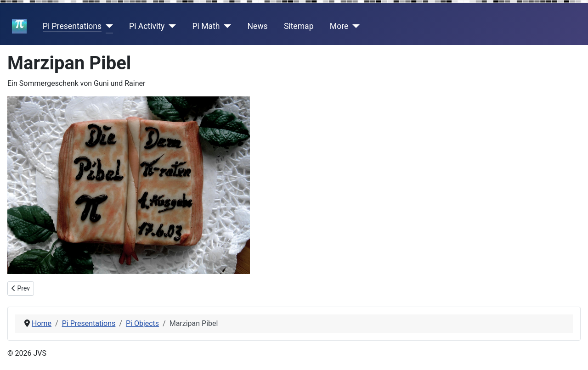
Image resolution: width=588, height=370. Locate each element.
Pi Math (206, 26)
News (258, 26)
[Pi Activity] (170, 26)
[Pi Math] (226, 26)
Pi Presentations (72, 26)
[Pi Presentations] (107, 26)
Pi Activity (147, 26)
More (339, 26)
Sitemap (299, 26)
